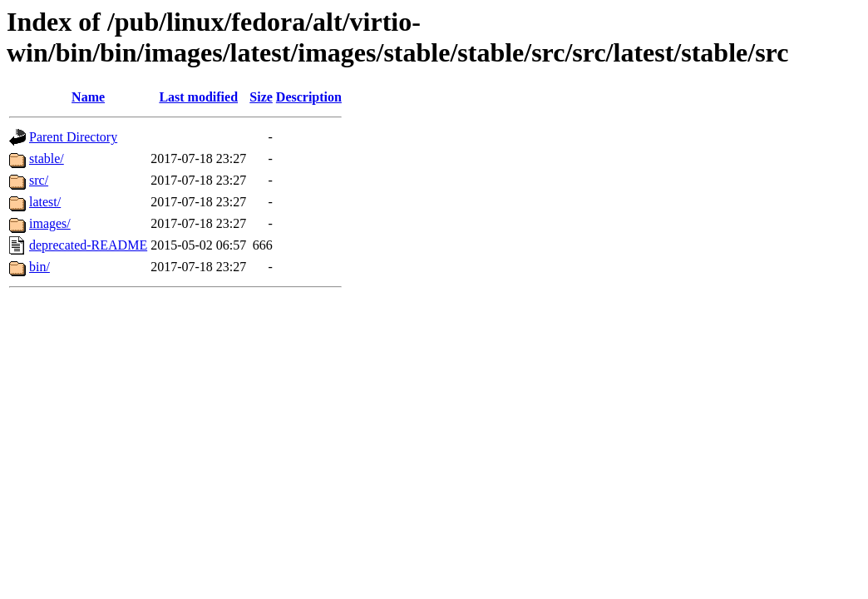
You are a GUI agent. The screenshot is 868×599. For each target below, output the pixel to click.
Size (261, 97)
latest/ (45, 202)
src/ (39, 180)
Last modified (198, 97)
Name (88, 97)
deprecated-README (88, 245)
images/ (50, 223)
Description (309, 97)
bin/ (39, 267)
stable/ (47, 158)
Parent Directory (73, 137)
